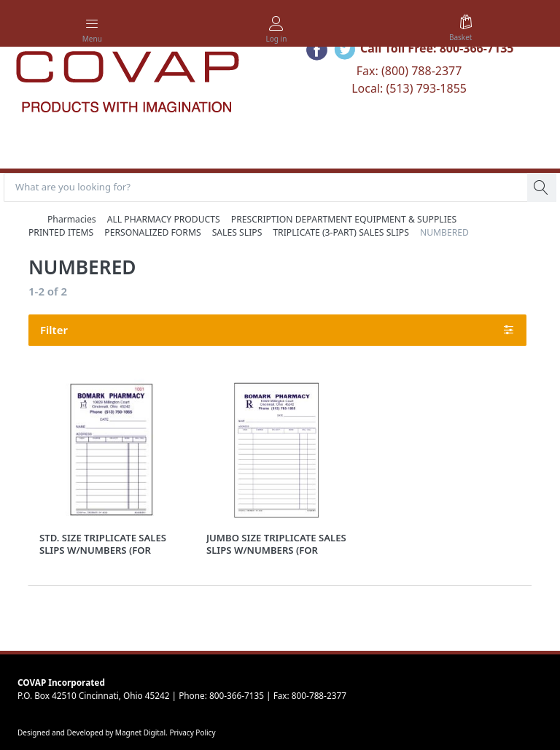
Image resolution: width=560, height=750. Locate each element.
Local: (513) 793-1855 (409, 88)
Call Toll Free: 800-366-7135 (437, 48)
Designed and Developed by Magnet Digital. (93, 732)
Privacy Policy (192, 732)
